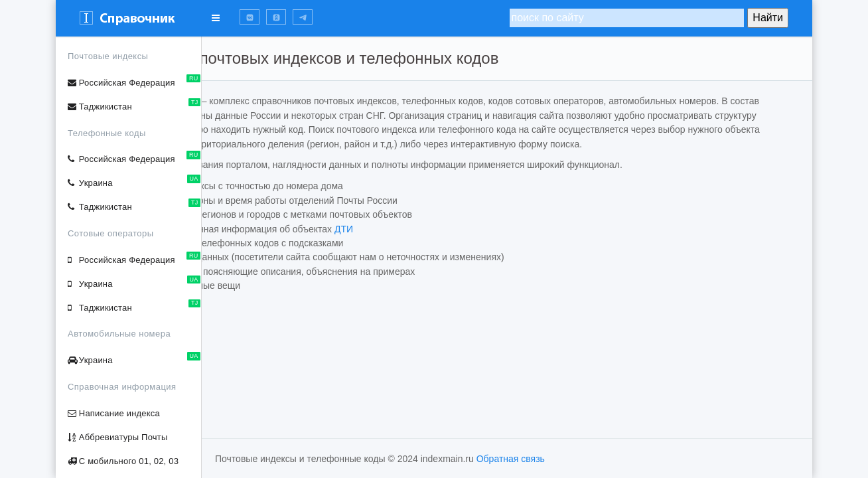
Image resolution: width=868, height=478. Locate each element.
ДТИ (451, 243)
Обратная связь (511, 459)
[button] (250, 17)
